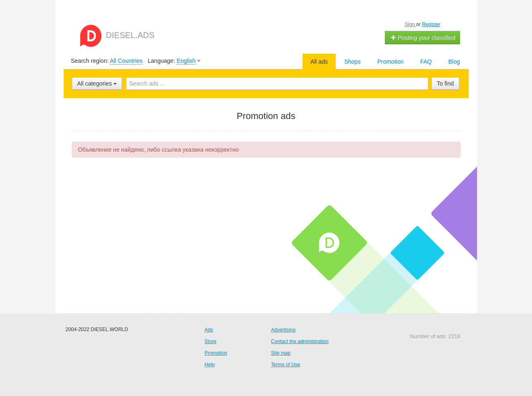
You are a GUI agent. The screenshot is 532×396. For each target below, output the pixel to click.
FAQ (426, 62)
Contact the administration (300, 341)
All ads (319, 62)
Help (210, 365)
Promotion (391, 62)
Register (431, 24)
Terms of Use (286, 365)
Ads (209, 330)
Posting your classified (423, 38)
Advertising (283, 330)
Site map (281, 353)
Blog (454, 62)
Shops (353, 62)
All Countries (126, 61)
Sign (410, 24)
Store (211, 341)
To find (445, 83)
